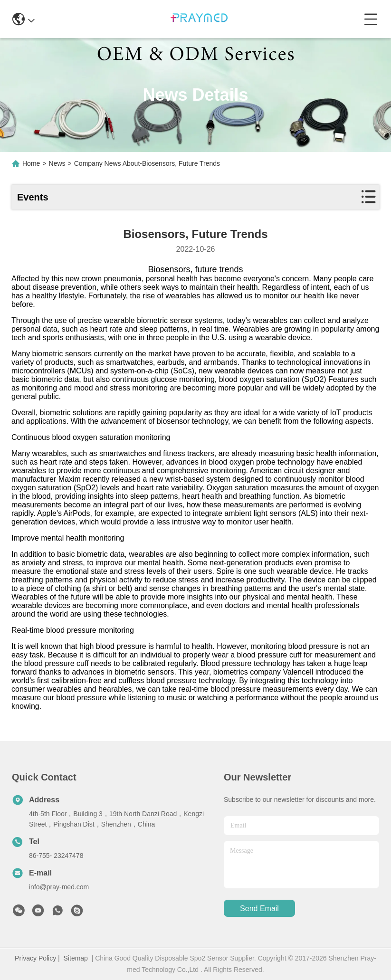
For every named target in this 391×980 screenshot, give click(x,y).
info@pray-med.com (59, 887)
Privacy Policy (35, 958)
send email (259, 909)
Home (31, 163)
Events (33, 197)
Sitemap (76, 958)
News (57, 163)
